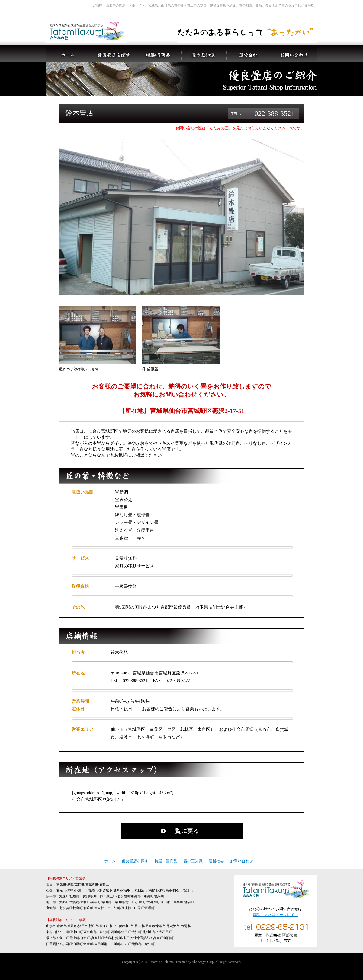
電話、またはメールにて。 (275, 915)
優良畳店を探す (135, 861)
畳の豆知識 (193, 861)
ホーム (110, 861)
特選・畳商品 (166, 861)
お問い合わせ (242, 861)
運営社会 (216, 861)
